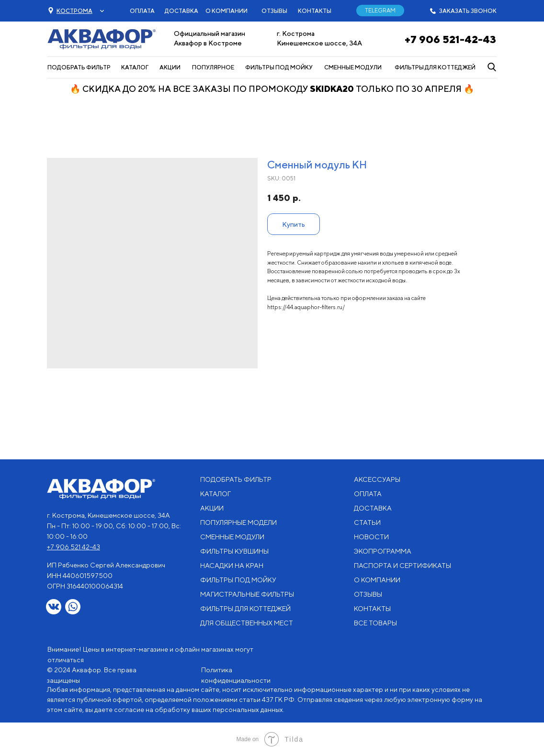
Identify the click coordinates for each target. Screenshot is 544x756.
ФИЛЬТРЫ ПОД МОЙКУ (279, 67)
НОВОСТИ (371, 537)
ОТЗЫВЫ (274, 11)
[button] (74, 11)
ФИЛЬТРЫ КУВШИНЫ (234, 551)
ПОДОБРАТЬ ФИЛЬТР (79, 67)
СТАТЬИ (367, 523)
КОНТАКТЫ (315, 11)
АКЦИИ (170, 67)
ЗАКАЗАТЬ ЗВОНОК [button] (468, 11)
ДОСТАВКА (181, 11)
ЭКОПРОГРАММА (383, 551)
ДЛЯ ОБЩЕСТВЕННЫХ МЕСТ (247, 623)
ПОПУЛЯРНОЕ (213, 67)
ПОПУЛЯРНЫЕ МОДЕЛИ (238, 523)
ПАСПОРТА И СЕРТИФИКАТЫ (402, 566)
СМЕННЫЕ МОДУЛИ (353, 67)
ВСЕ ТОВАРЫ (375, 623)
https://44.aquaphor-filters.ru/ (306, 307)
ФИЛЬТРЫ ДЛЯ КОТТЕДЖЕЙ (435, 67)
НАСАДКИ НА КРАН (232, 566)
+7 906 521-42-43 (450, 39)
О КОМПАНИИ (227, 11)
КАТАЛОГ (135, 67)
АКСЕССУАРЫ (377, 479)
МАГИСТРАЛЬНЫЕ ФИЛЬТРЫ (247, 594)
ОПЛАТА (142, 11)
